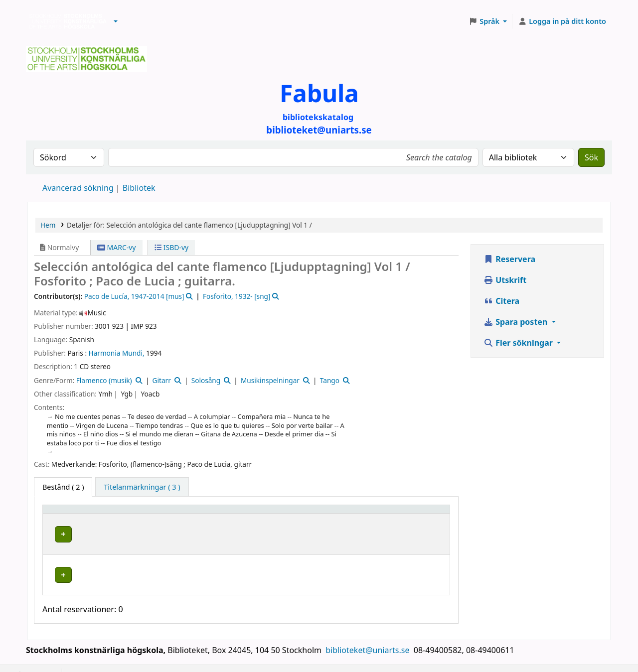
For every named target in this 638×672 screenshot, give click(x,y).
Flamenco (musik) (104, 380)
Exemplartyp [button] (70, 514)
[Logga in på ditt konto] (562, 21)
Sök (591, 157)
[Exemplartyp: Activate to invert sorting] (94, 514)
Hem (48, 225)
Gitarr (162, 380)
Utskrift (505, 280)
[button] (116, 21)
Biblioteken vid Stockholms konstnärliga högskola (65, 21)
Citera (501, 301)
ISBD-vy (171, 247)
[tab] (142, 487)
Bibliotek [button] (164, 514)
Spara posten (516, 322)
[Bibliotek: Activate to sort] (214, 514)
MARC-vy (117, 247)
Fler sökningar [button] (519, 343)
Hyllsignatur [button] (310, 514)
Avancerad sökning (78, 188)
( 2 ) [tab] (63, 487)
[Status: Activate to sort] (416, 514)
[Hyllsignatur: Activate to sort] (333, 514)
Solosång (206, 380)
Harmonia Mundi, (117, 353)
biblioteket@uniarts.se (368, 636)
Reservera (509, 259)
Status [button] (399, 514)
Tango (330, 380)
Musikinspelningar (270, 380)
